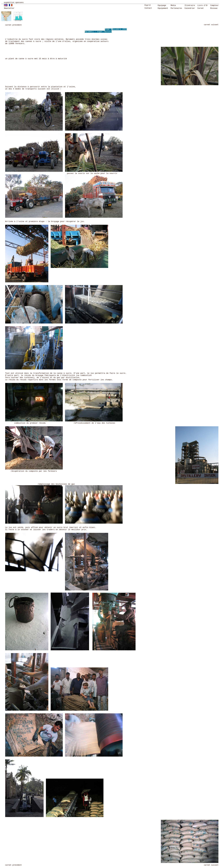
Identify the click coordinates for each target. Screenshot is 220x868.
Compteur (215, 5)
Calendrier (190, 8)
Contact (148, 8)
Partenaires (176, 8)
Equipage (162, 5)
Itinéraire (190, 5)
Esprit (148, 5)
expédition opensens (14, 3)
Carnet (201, 8)
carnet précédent (13, 25)
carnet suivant (211, 25)
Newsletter (9, 8)
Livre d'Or (203, 5)
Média (173, 5)
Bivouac (214, 8)
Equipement (163, 8)
